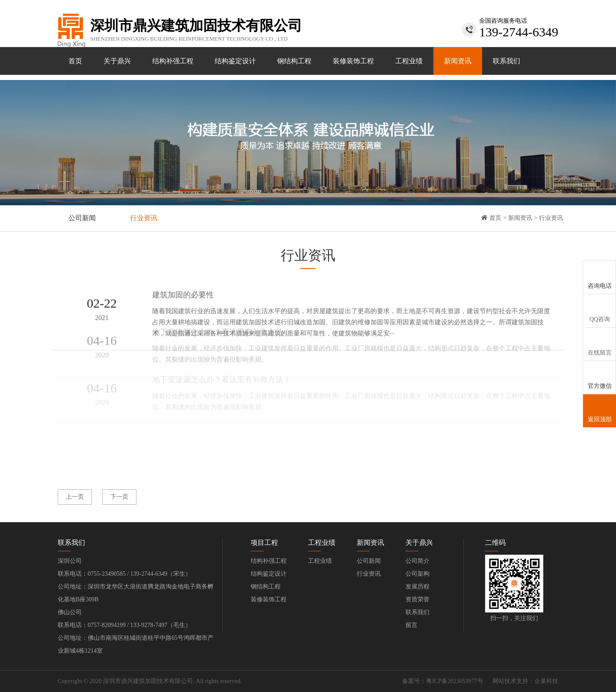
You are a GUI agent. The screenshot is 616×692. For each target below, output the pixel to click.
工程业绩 (409, 61)
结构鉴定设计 (235, 61)
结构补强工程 (173, 61)
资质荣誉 (418, 599)
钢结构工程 (294, 61)
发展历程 (418, 587)
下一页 (119, 497)
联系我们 (506, 61)
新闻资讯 (458, 61)
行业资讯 (144, 218)
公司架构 (418, 574)
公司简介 (418, 561)
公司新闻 (82, 218)
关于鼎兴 (117, 61)
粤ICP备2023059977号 (455, 681)
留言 (412, 625)
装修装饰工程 (353, 61)
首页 (75, 61)
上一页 (75, 497)
